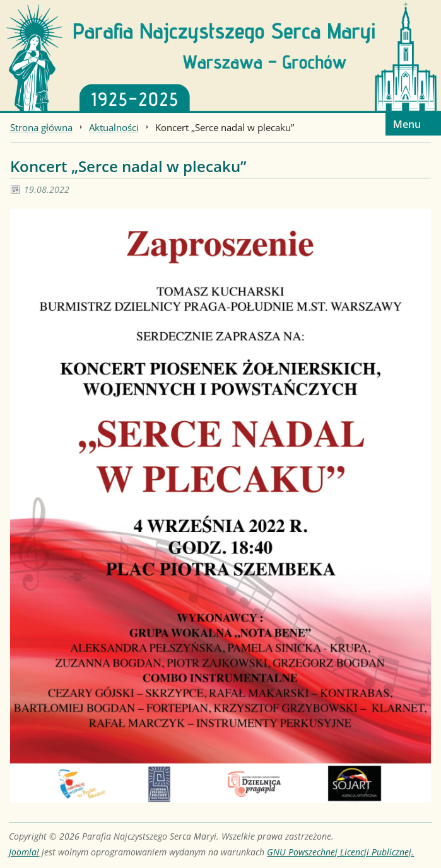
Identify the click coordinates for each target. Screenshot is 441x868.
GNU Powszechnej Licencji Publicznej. (340, 852)
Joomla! (24, 852)
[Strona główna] (220, 55)
